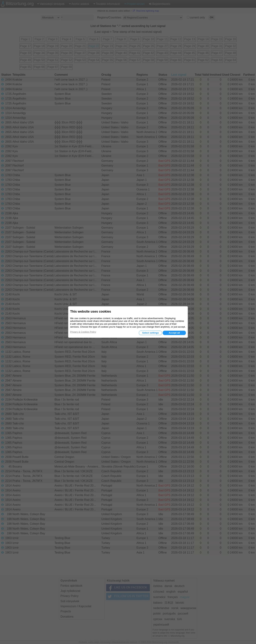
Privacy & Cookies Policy (83, 332)
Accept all (174, 333)
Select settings (150, 333)
